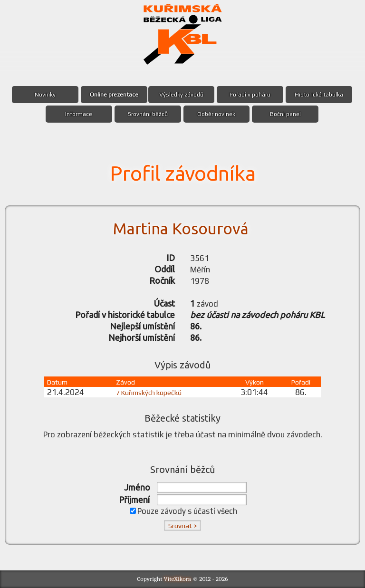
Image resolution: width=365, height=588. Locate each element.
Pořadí (300, 382)
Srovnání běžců (148, 114)
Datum (59, 382)
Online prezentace (114, 95)
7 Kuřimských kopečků (149, 392)
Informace (79, 114)
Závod (120, 382)
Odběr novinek (217, 114)
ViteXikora (178, 579)
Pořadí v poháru (250, 95)
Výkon (255, 382)
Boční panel (285, 114)
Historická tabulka (319, 95)
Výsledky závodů (181, 95)
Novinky (45, 95)
